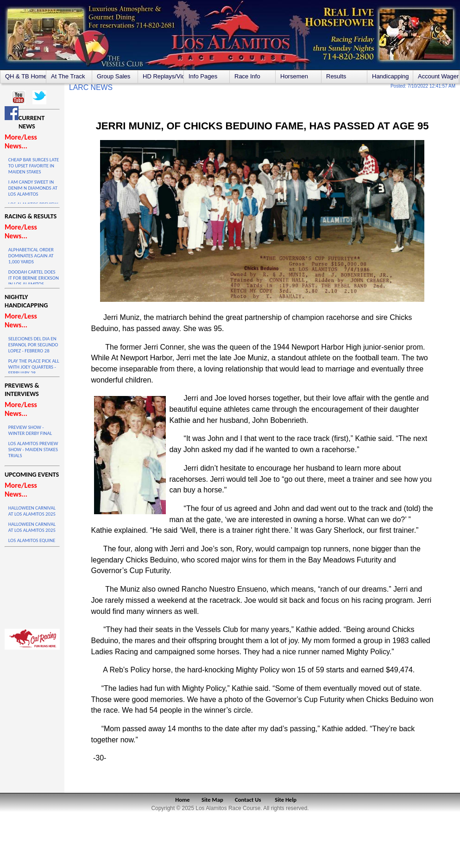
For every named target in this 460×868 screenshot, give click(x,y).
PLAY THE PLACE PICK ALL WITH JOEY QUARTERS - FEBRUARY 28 (34, 367)
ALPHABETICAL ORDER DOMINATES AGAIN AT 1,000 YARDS (31, 256)
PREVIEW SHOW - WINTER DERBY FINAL (30, 430)
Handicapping (391, 76)
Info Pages (203, 76)
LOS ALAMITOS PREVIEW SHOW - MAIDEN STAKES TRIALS (33, 450)
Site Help (286, 800)
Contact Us (248, 800)
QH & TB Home (25, 76)
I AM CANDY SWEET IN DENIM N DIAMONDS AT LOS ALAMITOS (33, 188)
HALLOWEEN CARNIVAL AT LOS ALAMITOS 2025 (32, 511)
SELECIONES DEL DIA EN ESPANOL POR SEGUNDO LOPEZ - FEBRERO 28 (33, 345)
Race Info (247, 76)
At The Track (68, 76)
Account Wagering (438, 76)
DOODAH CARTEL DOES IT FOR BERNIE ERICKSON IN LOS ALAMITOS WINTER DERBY (34, 281)
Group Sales (113, 76)
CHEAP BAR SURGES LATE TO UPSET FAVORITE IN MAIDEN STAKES (34, 166)
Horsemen (294, 76)
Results (336, 76)
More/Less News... (21, 141)
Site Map (212, 800)
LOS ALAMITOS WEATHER (32, 586)
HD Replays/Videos (163, 76)
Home (182, 800)
